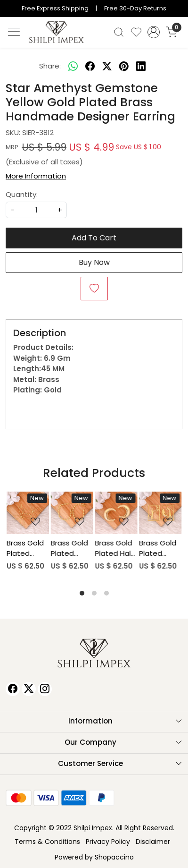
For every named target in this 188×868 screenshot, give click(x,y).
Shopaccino (114, 857)
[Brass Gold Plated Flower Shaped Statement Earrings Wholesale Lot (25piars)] (28, 513)
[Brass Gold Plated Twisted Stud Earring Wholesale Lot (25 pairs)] (72, 513)
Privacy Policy (108, 842)
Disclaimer (153, 842)
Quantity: (22, 194)
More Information (36, 176)
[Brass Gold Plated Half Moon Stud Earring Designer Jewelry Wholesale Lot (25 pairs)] (116, 513)
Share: (50, 66)
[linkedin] (141, 67)
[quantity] (36, 210)
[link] (119, 32)
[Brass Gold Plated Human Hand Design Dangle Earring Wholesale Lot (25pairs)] (160, 513)
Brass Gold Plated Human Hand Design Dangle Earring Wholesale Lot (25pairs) (158, 549)
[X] (29, 689)
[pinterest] (124, 67)
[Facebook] (13, 689)
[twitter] (107, 67)
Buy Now (94, 262)
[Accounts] (154, 32)
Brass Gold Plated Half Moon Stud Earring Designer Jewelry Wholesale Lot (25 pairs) (114, 549)
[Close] (177, 11)
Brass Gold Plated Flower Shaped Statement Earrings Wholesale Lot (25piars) (26, 549)
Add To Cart (94, 238)
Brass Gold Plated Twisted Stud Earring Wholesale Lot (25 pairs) (72, 549)
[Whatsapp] (73, 67)
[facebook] (90, 67)
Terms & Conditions (47, 842)
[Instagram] (45, 689)
